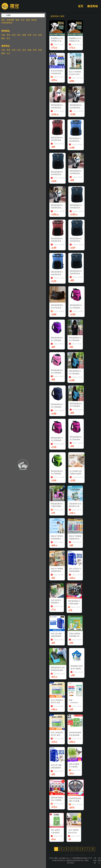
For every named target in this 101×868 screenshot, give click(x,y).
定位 (23, 20)
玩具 (14, 35)
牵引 (8, 38)
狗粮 (28, 20)
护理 (29, 35)
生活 (35, 35)
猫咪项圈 (10, 20)
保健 (24, 35)
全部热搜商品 (7, 23)
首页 (81, 6)
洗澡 (40, 35)
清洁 (19, 35)
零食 (8, 35)
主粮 (3, 35)
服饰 (3, 38)
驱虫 (3, 20)
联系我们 (99, 860)
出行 (8, 53)
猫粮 (17, 20)
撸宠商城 (92, 6)
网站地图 (95, 860)
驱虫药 (34, 20)
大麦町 (62, 16)
